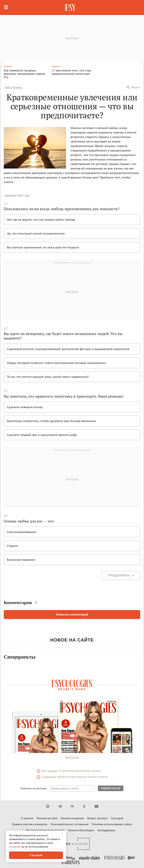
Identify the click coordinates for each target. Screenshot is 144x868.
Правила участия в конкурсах (30, 824)
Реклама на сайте (47, 818)
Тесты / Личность (13, 88)
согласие (52, 771)
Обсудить (133, 87)
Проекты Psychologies (81, 830)
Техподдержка (106, 830)
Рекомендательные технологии (45, 830)
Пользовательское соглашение (70, 824)
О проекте (27, 818)
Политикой (50, 777)
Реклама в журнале (72, 818)
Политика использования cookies (112, 824)
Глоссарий (117, 818)
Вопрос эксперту (97, 818)
